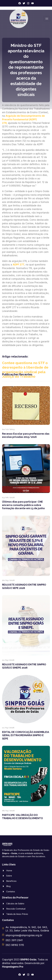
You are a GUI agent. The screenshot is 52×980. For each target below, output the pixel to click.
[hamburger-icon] (47, 19)
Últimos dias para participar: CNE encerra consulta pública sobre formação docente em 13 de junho (23, 505)
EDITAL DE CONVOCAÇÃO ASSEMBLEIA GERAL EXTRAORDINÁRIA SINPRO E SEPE (26, 735)
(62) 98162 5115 (15, 945)
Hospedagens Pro (13, 967)
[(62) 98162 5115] (3, 944)
